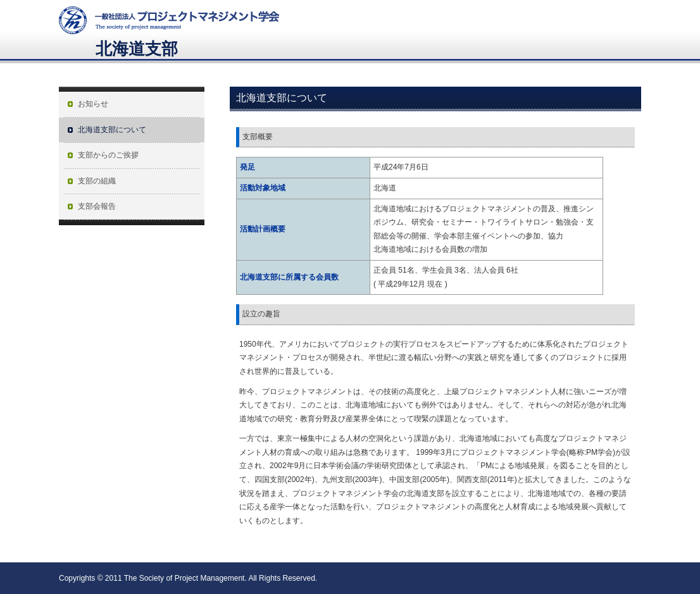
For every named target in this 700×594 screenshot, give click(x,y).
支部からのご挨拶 (108, 155)
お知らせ (93, 104)
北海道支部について (112, 130)
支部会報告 (97, 206)
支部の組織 (97, 181)
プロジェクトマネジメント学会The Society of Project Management (170, 17)
